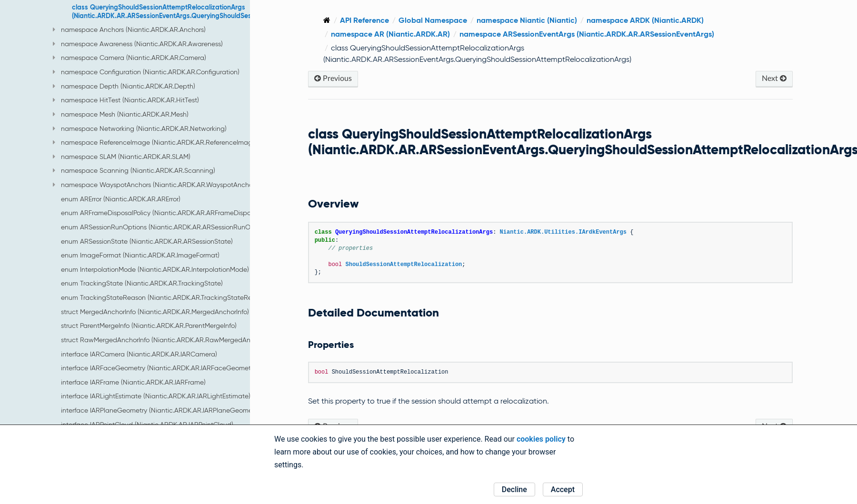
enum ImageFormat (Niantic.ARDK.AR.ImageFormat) (140, 255)
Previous (339, 78)
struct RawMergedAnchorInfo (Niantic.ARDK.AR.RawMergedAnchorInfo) (169, 340)
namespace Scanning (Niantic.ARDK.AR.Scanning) (134, 170)
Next (775, 78)
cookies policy (541, 439)
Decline (514, 489)
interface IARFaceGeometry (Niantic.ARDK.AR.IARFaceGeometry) (159, 368)
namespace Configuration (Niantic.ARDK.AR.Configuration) (146, 72)
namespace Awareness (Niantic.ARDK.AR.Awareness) (138, 44)
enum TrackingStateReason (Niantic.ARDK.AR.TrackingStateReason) (165, 297)
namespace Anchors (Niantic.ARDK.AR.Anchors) (129, 30)
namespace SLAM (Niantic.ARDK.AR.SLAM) (122, 157)
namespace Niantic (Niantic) (533, 20)
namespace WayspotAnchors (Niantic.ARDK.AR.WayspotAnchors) (156, 185)
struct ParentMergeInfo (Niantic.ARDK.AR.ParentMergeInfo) (149, 326)
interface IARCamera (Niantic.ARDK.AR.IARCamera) (139, 354)
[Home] (333, 20)
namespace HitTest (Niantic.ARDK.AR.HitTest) (126, 100)
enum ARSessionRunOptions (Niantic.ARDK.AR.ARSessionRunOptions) (166, 227)
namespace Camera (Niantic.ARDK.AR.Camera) (130, 58)
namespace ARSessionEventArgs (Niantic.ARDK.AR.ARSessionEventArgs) (593, 34)
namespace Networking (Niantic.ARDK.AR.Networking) (140, 128)
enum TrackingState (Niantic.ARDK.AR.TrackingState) (142, 283)
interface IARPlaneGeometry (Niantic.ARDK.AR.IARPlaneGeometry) (161, 410)
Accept (563, 489)
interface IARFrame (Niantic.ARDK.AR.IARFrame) (133, 382)
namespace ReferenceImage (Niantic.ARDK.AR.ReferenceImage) (155, 142)
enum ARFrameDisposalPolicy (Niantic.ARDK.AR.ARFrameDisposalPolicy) (170, 213)
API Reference (370, 20)
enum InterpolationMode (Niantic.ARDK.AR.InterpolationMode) (155, 269)
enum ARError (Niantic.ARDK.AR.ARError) (121, 199)
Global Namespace (438, 20)
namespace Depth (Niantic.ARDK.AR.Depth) (124, 86)
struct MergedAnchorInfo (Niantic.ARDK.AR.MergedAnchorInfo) (155, 312)
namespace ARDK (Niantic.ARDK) (651, 20)
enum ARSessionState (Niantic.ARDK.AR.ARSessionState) (147, 241)
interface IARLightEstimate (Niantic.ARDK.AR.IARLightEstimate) (156, 396)
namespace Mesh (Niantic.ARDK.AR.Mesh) (121, 114)
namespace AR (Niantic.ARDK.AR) (396, 34)
